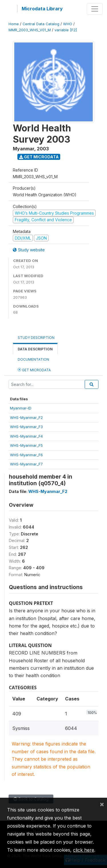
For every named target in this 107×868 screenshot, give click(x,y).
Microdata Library (42, 9)
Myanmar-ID (21, 408)
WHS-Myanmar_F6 (26, 455)
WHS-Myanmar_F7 (26, 464)
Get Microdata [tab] (34, 370)
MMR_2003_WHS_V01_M (30, 30)
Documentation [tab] (33, 359)
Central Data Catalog (41, 24)
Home (14, 24)
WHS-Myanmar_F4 (26, 436)
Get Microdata (39, 157)
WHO (68, 24)
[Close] (102, 804)
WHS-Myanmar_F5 (26, 445)
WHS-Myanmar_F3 (26, 427)
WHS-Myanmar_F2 (26, 418)
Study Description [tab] (36, 338)
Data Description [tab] (35, 349)
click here (84, 850)
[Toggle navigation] (95, 9)
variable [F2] (66, 30)
